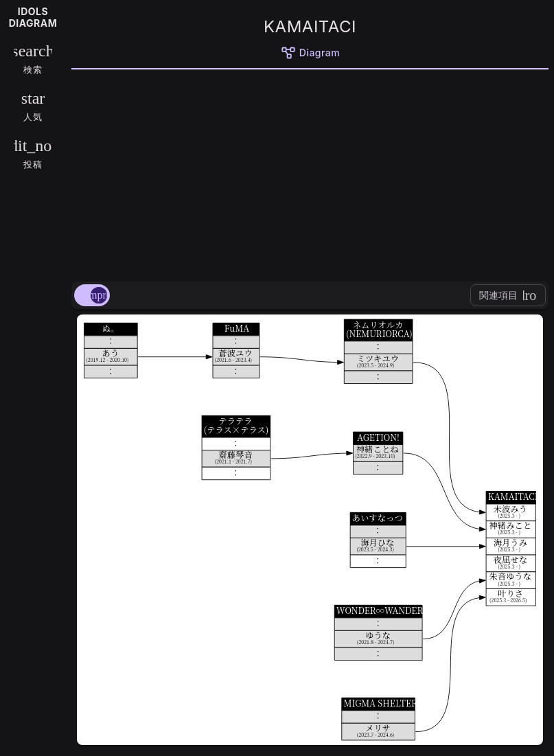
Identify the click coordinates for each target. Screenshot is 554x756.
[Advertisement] (310, 173)
